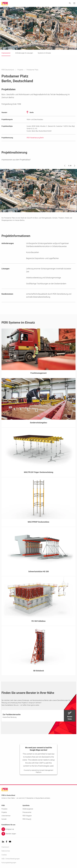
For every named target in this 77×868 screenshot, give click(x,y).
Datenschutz (6, 851)
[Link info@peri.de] (38, 829)
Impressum (5, 847)
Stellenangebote (28, 809)
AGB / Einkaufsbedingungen (11, 859)
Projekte (21, 70)
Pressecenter (27, 812)
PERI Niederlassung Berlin (35, 138)
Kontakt (4, 819)
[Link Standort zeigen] (38, 834)
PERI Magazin (27, 816)
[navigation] (38, 716)
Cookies (4, 855)
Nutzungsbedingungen (9, 863)
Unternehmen (6, 816)
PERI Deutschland (8, 70)
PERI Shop (27, 819)
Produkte (4, 809)
